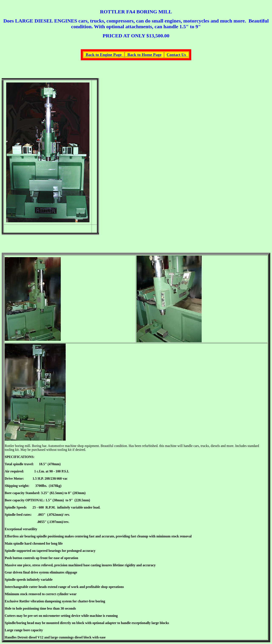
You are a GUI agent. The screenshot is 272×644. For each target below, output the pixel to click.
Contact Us (177, 55)
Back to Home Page (143, 55)
